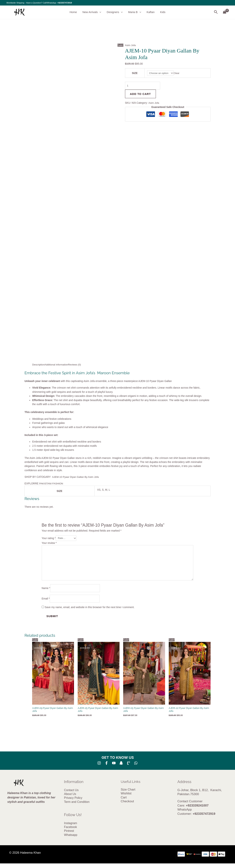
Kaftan (151, 12)
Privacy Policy (73, 801)
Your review (49, 543)
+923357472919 (65, 3)
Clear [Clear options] (177, 73)
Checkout (127, 805)
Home (73, 12)
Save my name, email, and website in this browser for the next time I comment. (90, 610)
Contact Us (71, 793)
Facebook (70, 831)
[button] (99, 12)
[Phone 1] (129, 766)
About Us (70, 797)
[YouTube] (114, 766)
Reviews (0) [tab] (77, 365)
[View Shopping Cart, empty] (225, 12)
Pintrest (69, 835)
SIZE (134, 73)
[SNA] (121, 766)
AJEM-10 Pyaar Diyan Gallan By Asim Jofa (76, 477)
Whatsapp (71, 839)
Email (46, 601)
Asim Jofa (131, 45)
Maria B (135, 12)
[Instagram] (99, 766)
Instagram (71, 827)
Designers (115, 12)
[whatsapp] (136, 766)
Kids (163, 12)
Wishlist (126, 797)
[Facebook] (106, 766)
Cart (124, 801)
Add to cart (140, 95)
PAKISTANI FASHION (52, 484)
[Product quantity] (143, 86)
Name (46, 590)
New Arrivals (92, 12)
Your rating (49, 538)
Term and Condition (77, 805)
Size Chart (128, 792)
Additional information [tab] (57, 365)
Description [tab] (39, 365)
